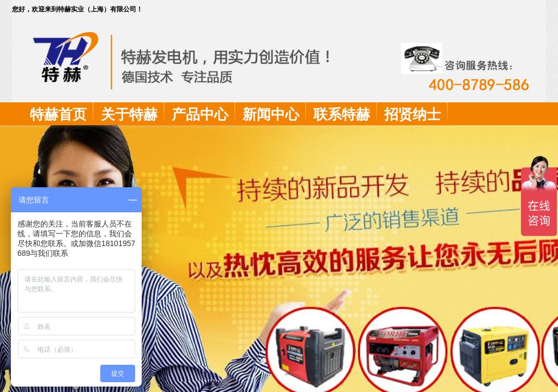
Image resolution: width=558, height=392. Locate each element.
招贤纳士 (413, 115)
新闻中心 (271, 115)
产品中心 (200, 115)
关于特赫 (129, 115)
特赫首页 (58, 115)
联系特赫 (342, 115)
